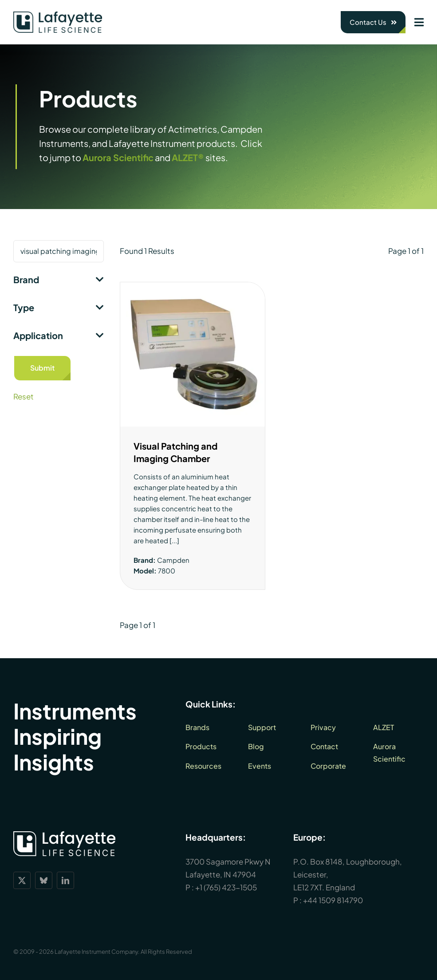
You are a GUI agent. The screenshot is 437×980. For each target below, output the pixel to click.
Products (201, 746)
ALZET (384, 727)
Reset (24, 396)
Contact (324, 746)
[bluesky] (44, 880)
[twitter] (22, 880)
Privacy (323, 727)
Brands (197, 727)
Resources (203, 766)
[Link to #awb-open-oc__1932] (419, 22)
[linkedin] (65, 880)
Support (262, 727)
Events (260, 766)
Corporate (328, 766)
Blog (256, 746)
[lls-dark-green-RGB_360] (58, 15)
